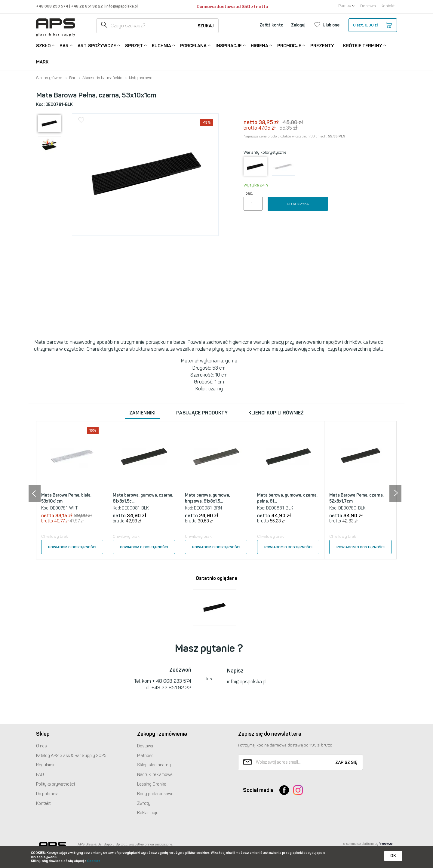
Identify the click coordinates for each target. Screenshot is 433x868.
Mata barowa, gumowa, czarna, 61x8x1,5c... (143, 498)
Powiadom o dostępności (72, 547)
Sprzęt (134, 45)
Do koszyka (298, 204)
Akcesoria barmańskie (102, 78)
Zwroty (144, 803)
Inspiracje (229, 45)
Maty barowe (141, 78)
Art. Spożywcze (97, 45)
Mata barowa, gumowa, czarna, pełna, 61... (287, 498)
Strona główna (49, 78)
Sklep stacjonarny (154, 765)
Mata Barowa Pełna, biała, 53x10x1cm (66, 498)
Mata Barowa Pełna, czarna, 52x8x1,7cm (356, 498)
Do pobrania (47, 794)
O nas (41, 746)
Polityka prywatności (55, 784)
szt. (372, 25)
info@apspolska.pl (121, 6)
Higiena (259, 45)
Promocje (289, 45)
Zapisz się (346, 763)
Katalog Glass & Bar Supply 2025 (71, 756)
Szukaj (206, 26)
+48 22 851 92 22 (87, 6)
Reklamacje (148, 813)
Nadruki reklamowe (155, 775)
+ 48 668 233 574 (172, 681)
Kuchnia (161, 45)
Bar (64, 45)
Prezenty (322, 46)
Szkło (43, 45)
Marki (43, 62)
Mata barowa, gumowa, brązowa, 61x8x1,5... (207, 498)
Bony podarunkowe (155, 794)
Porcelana (193, 45)
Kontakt (388, 6)
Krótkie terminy (363, 45)
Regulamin (46, 765)
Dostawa (368, 6)
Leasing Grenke (152, 784)
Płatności (146, 756)
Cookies (94, 861)
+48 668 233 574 (53, 6)
